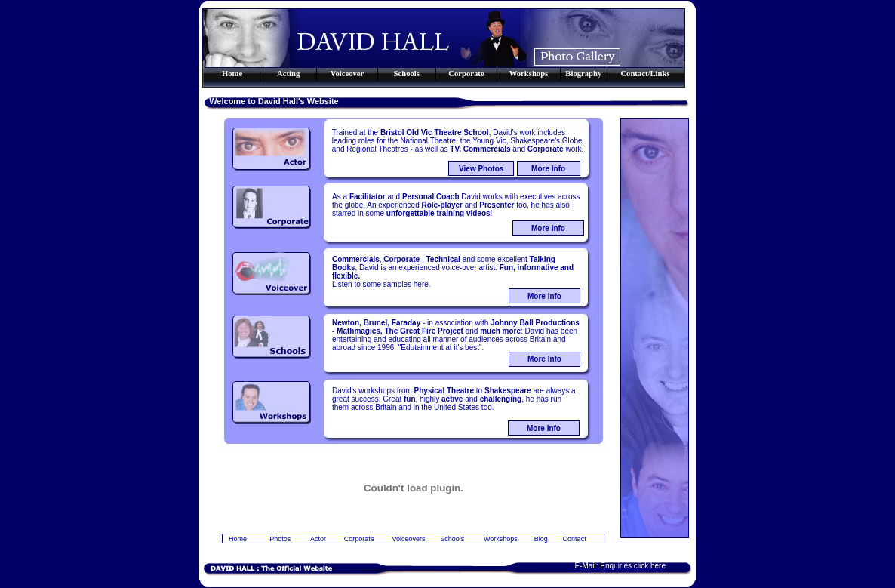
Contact (575, 539)
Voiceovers (408, 539)
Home (238, 539)
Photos (280, 539)
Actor (318, 539)
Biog (541, 539)
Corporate (359, 539)
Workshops (501, 539)
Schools (452, 539)
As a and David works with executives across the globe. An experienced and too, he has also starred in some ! (456, 205)
